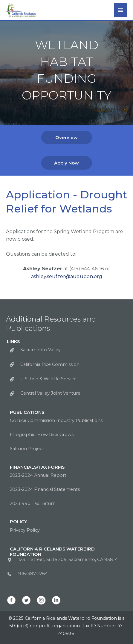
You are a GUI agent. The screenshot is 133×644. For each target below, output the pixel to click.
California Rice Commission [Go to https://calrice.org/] (50, 364)
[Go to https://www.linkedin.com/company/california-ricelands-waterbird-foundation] (56, 600)
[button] (67, 137)
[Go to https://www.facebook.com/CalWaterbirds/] (11, 600)
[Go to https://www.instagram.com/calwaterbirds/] (41, 600)
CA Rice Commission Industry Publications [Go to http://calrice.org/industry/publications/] (56, 420)
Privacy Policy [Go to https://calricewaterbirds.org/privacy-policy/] (25, 530)
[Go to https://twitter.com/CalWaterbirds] (26, 600)
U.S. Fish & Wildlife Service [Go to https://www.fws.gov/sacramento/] (48, 379)
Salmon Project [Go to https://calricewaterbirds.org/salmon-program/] (27, 449)
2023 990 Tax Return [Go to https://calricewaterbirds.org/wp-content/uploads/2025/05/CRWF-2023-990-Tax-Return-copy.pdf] (33, 503)
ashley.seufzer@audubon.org (67, 276)
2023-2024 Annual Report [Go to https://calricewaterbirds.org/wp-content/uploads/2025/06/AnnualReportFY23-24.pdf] (38, 475)
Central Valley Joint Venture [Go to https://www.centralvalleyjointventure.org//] (50, 393)
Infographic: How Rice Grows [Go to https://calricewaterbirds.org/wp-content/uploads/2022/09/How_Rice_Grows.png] (42, 435)
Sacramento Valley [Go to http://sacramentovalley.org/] (40, 350)
